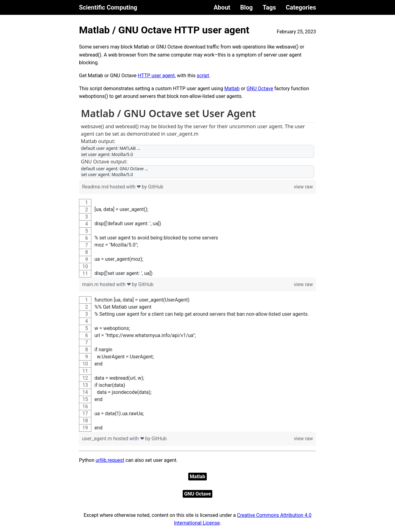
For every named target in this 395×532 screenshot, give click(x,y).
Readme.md (96, 187)
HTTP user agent (156, 76)
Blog (246, 7)
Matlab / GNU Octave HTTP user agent (164, 30)
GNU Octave (260, 89)
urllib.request (110, 460)
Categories (301, 7)
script (203, 76)
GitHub (156, 187)
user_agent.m (98, 439)
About (222, 7)
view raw (303, 187)
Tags (269, 7)
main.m (91, 284)
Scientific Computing (108, 7)
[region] (197, 143)
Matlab (232, 89)
